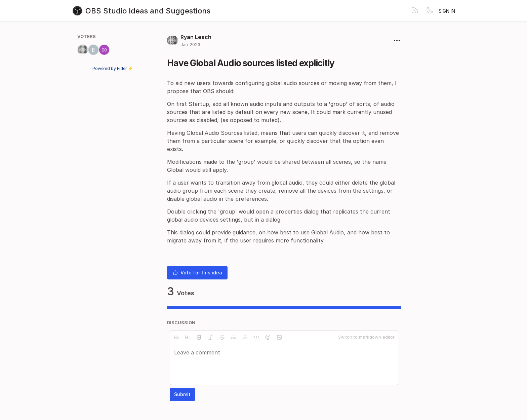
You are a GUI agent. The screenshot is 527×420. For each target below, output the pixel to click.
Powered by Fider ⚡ (113, 68)
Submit (182, 394)
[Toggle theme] (430, 11)
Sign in (447, 11)
